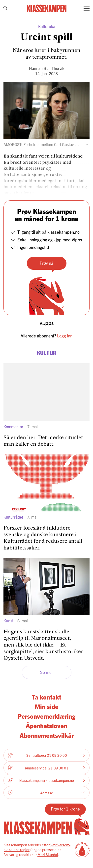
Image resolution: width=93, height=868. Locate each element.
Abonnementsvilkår (47, 735)
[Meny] (87, 8)
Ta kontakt (46, 697)
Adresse (46, 793)
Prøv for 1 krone (65, 809)
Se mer (47, 672)
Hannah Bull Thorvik (47, 68)
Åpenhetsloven (46, 726)
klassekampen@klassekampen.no (46, 780)
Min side (46, 706)
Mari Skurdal (48, 854)
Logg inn (65, 336)
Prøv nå (46, 263)
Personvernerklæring (46, 716)
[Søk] (5, 9)
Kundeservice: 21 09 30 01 (46, 768)
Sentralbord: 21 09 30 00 (46, 755)
